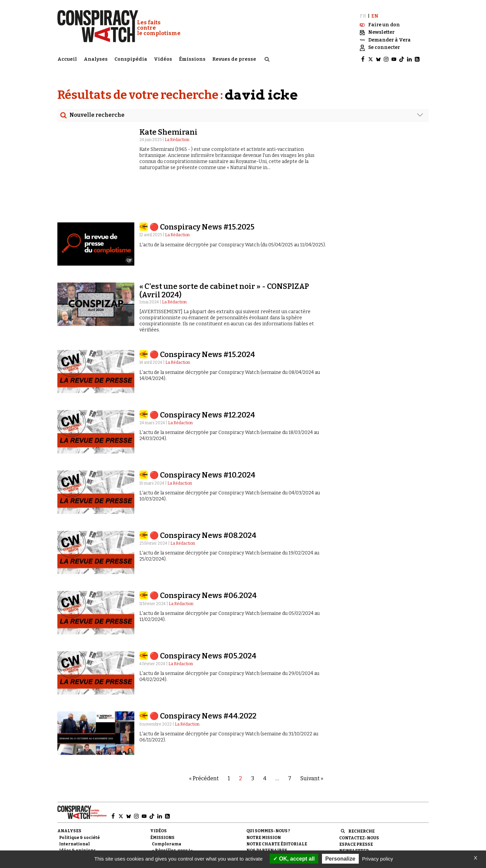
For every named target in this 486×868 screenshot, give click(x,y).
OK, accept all (294, 859)
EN (375, 16)
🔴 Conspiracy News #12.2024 (202, 380)
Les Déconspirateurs (175, 822)
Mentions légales (268, 822)
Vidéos (163, 59)
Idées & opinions (77, 816)
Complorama (167, 809)
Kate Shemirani (168, 132)
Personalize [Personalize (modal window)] (340, 859)
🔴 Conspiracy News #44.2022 (203, 681)
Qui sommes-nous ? (268, 796)
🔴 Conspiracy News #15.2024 (202, 320)
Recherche (361, 796)
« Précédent (204, 744)
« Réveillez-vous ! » (172, 816)
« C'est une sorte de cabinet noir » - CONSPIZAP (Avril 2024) (224, 256)
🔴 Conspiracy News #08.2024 (203, 501)
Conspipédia (131, 59)
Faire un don (360, 822)
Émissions (192, 59)
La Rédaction (177, 140)
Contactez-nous (359, 803)
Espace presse (356, 810)
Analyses (96, 59)
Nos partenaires (267, 816)
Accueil (67, 59)
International (74, 809)
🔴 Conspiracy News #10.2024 (202, 440)
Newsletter (354, 816)
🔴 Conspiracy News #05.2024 (203, 621)
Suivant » (312, 744)
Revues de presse (234, 59)
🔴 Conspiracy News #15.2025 (202, 192)
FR (363, 16)
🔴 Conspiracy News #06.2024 (203, 561)
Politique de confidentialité (282, 829)
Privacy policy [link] (378, 859)
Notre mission (264, 803)
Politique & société (79, 803)
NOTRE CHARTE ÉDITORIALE (277, 809)
